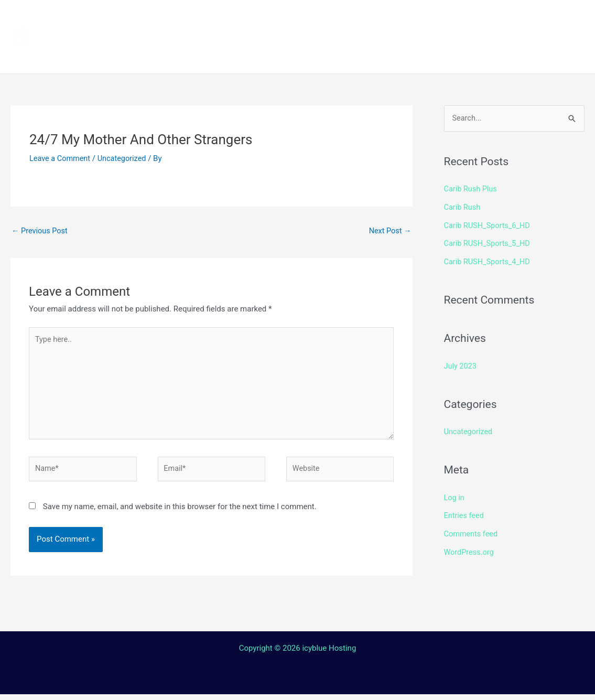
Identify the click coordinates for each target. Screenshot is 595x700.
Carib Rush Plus (472, 189)
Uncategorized (125, 158)
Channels (245, 18)
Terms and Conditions (226, 55)
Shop (489, 18)
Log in (455, 494)
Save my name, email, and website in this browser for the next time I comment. (180, 512)
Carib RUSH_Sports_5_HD (489, 243)
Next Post (389, 231)
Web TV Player (459, 55)
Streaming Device (415, 18)
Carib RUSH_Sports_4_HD (489, 260)
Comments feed (472, 530)
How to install (320, 18)
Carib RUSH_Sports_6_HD (489, 225)
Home (189, 18)
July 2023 (461, 364)
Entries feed (465, 512)
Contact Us (333, 55)
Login (391, 55)
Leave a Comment (61, 158)
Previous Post (41, 231)
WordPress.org (470, 548)
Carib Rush (463, 207)
